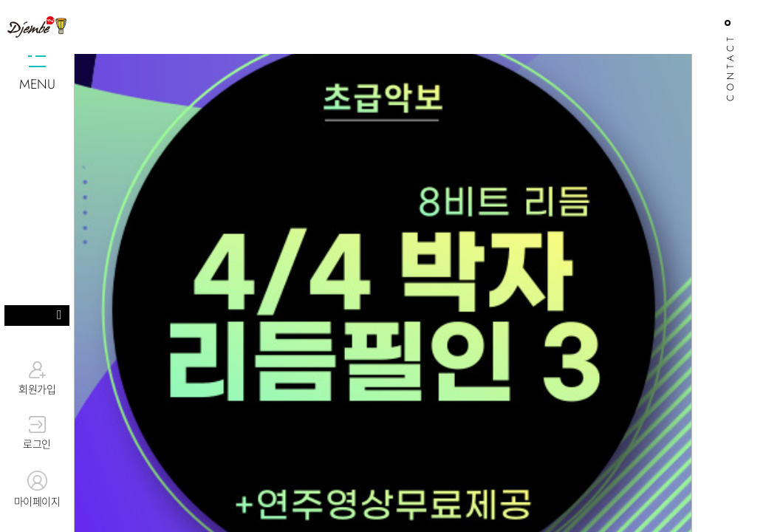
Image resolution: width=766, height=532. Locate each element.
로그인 (37, 434)
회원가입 (37, 378)
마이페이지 (37, 490)
